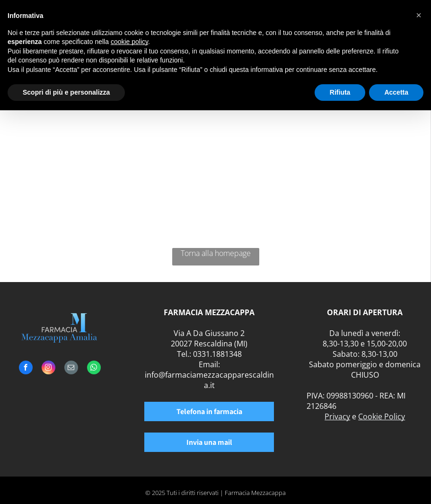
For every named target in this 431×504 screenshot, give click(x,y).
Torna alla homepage (216, 253)
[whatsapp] (94, 369)
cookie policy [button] (129, 42)
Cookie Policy (382, 416)
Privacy (337, 416)
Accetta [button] (396, 92)
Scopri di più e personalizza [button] (66, 92)
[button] (419, 15)
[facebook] (26, 369)
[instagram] (48, 369)
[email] (71, 369)
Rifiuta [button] (340, 92)
